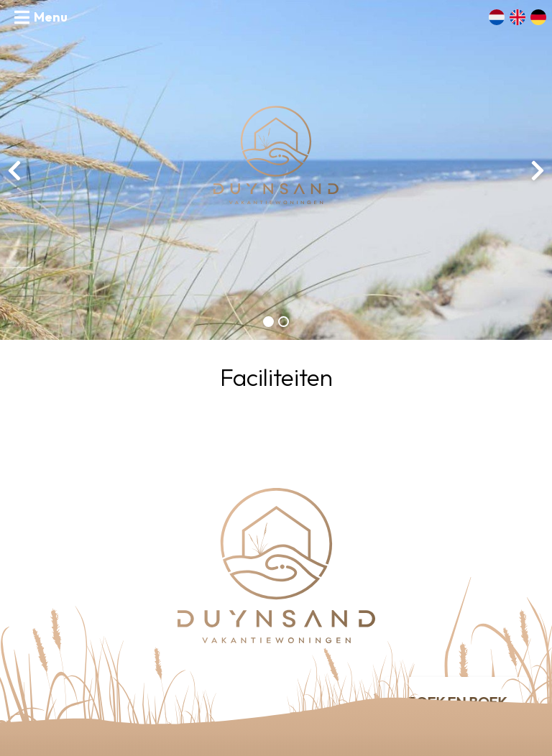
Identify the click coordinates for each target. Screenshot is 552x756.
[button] (268, 322)
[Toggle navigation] (41, 17)
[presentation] (14, 170)
